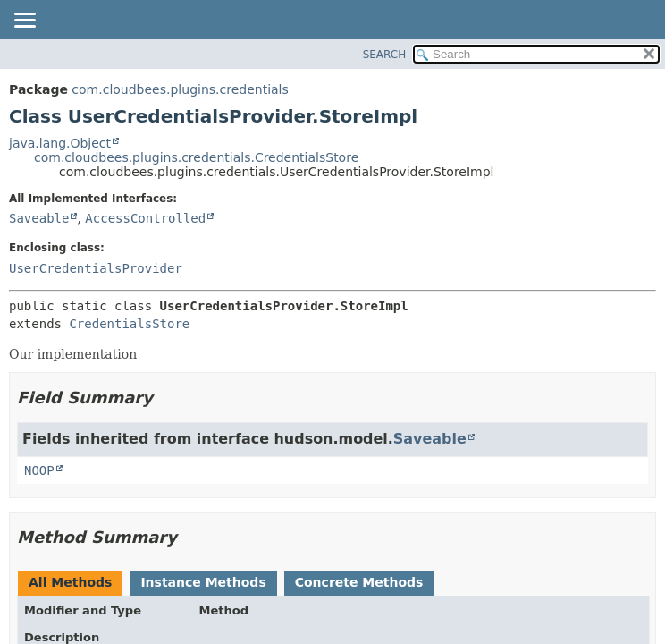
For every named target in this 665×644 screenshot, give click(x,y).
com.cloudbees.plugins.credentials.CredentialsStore (196, 157)
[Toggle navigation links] (24, 21)
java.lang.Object (60, 143)
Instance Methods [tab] (203, 582)
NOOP (39, 470)
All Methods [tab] (70, 582)
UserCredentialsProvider (96, 268)
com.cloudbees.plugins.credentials (180, 89)
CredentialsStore (129, 324)
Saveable (39, 218)
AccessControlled (145, 218)
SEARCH (385, 55)
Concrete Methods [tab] (359, 582)
